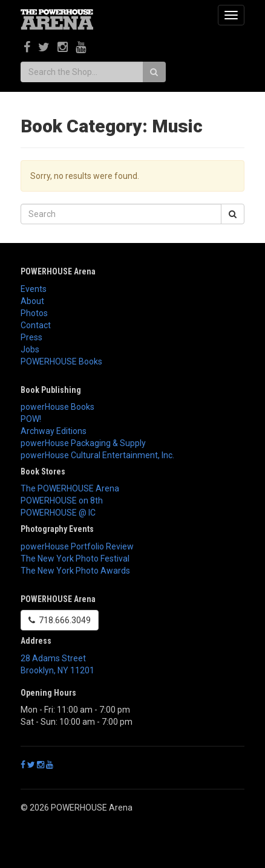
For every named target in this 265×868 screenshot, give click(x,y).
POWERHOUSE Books (61, 361)
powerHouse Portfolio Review (77, 546)
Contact (36, 325)
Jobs (30, 349)
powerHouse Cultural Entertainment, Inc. (97, 455)
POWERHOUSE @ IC (58, 513)
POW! (31, 419)
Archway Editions (54, 431)
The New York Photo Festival (75, 559)
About (32, 301)
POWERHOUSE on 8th (62, 500)
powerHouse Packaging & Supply (83, 443)
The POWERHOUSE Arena (70, 488)
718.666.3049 (60, 620)
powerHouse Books (57, 407)
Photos (34, 313)
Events (34, 289)
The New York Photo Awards (75, 571)
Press (31, 337)
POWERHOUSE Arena (58, 271)
